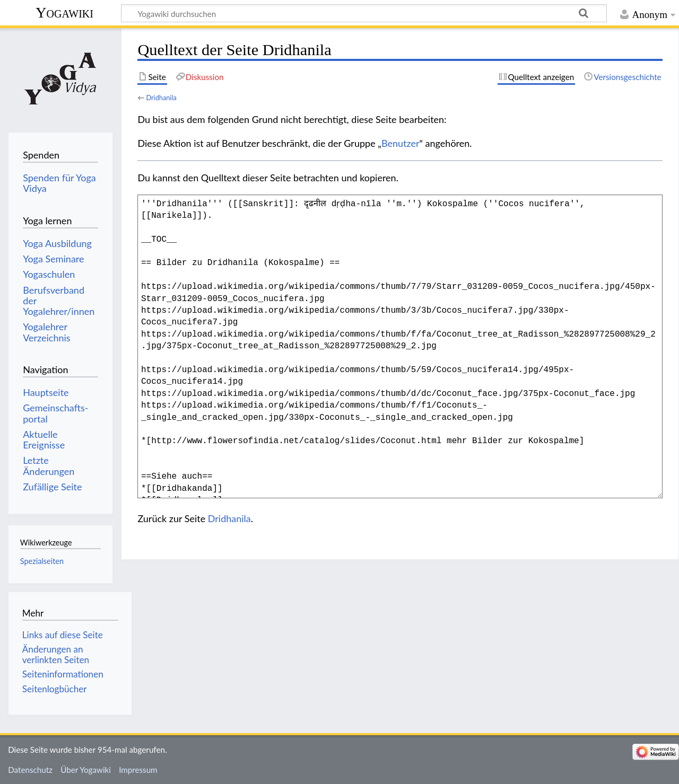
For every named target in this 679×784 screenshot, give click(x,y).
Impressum (138, 770)
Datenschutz (30, 770)
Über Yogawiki (86, 770)
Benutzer (401, 143)
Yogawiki (64, 12)
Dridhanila (161, 98)
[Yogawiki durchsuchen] (364, 13)
